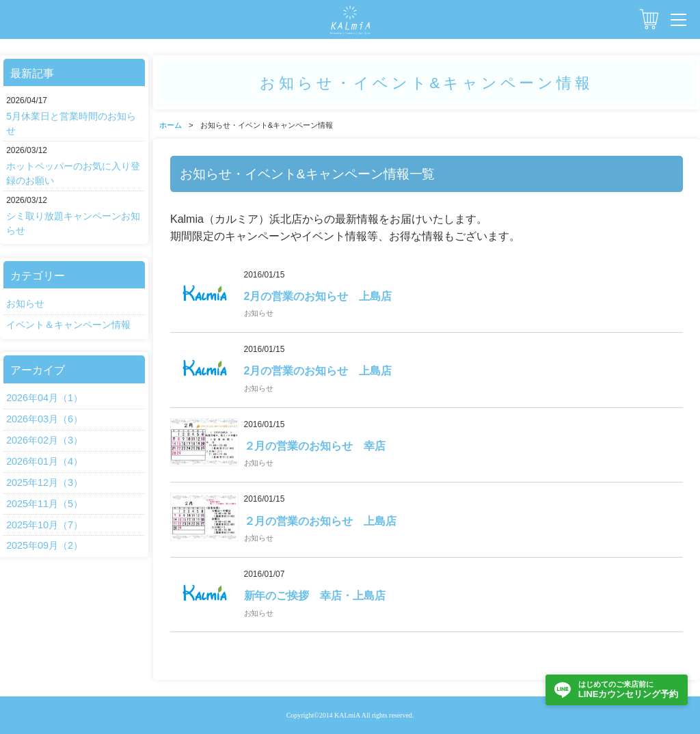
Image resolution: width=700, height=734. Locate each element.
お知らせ (25, 303)
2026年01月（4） (44, 461)
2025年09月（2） (44, 545)
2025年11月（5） (44, 504)
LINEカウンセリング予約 (628, 689)
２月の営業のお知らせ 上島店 (321, 521)
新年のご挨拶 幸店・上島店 (315, 596)
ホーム (171, 125)
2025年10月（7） (44, 525)
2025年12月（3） (44, 482)
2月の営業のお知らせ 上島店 (318, 296)
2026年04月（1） (44, 398)
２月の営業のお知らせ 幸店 (315, 446)
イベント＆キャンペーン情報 (68, 325)
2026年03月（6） (44, 419)
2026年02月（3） (44, 440)
